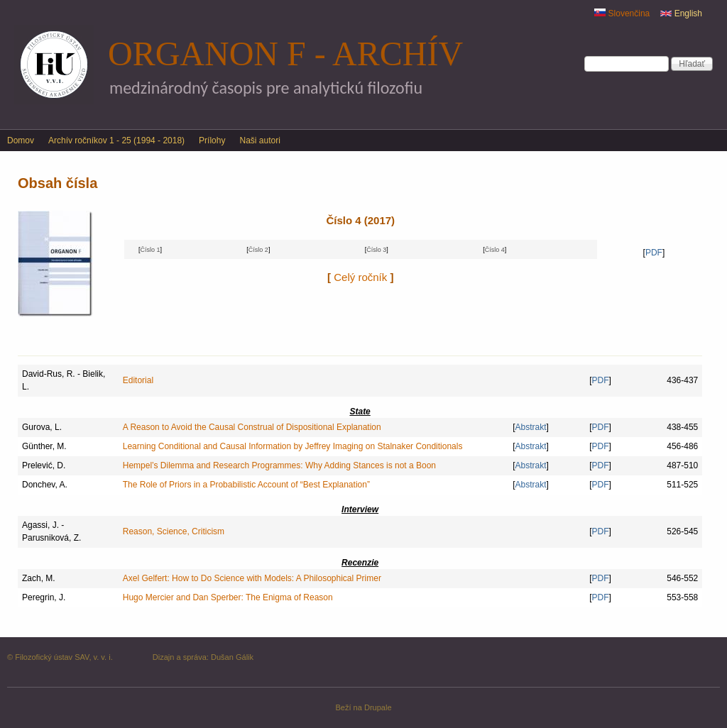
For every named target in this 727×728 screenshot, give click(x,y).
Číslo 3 (376, 250)
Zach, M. (39, 578)
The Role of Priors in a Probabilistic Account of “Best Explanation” (246, 485)
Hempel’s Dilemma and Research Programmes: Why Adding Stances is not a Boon (279, 465)
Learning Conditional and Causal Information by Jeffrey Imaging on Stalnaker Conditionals (293, 446)
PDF (654, 253)
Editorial (138, 380)
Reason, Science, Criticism (174, 531)
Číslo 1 (150, 250)
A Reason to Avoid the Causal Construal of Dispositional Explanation (252, 427)
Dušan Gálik (232, 657)
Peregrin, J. (44, 597)
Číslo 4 (495, 250)
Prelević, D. (44, 465)
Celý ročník (360, 277)
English (681, 13)
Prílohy (212, 140)
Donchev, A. (45, 485)
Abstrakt (531, 427)
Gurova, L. (42, 427)
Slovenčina (622, 13)
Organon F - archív (285, 54)
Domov (21, 140)
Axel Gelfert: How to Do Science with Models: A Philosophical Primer (252, 578)
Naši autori (259, 140)
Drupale (378, 707)
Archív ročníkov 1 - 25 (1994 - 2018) (116, 140)
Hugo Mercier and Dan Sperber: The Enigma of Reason (228, 597)
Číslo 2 (258, 250)
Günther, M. (44, 446)
